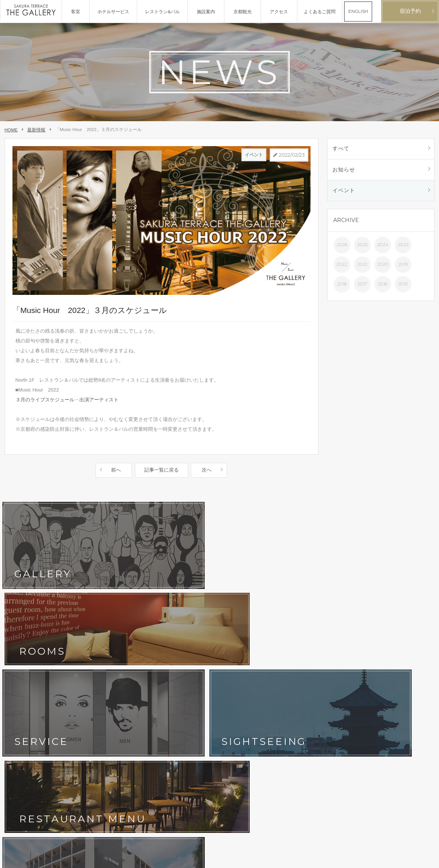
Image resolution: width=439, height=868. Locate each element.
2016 (383, 287)
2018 (342, 287)
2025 (362, 248)
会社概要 (17, 696)
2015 (403, 287)
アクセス (148, 661)
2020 (383, 267)
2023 (403, 248)
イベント (344, 193)
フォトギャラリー (91, 661)
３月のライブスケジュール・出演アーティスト (67, 400)
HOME (11, 130)
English (427, 859)
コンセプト (19, 649)
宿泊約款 (148, 684)
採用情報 (82, 696)
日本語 (412, 859)
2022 (342, 267)
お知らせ (344, 171)
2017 (362, 287)
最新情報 (36, 130)
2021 (362, 267)
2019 (403, 267)
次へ (206, 469)
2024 (383, 248)
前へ (116, 469)
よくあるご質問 (155, 672)
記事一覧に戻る (162, 469)
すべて (342, 149)
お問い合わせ (21, 684)
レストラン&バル (156, 649)
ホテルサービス (23, 661)
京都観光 (17, 672)
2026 (342, 248)
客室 (78, 649)
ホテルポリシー (89, 684)
